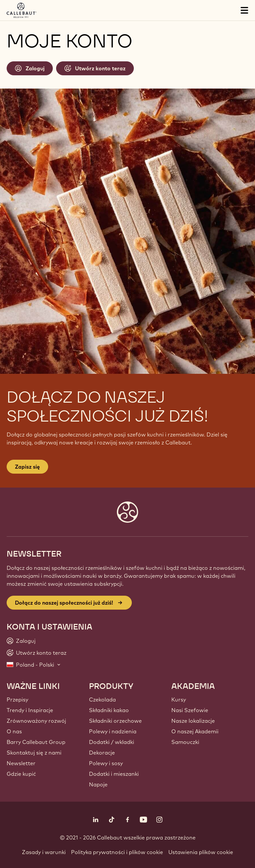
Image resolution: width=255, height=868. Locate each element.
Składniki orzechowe (115, 721)
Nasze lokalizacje (193, 721)
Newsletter (21, 763)
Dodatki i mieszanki (114, 774)
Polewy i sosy (106, 763)
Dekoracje (102, 753)
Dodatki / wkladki (112, 742)
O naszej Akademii (195, 731)
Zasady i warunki (44, 852)
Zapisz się (27, 467)
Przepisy (17, 700)
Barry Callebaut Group (36, 742)
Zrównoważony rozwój (36, 721)
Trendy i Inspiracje (30, 710)
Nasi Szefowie (190, 710)
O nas (14, 731)
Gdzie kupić (21, 774)
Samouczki (185, 742)
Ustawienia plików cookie (201, 852)
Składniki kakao (109, 710)
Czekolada (102, 700)
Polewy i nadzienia (113, 731)
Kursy (179, 700)
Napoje (98, 784)
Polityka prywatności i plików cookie (117, 852)
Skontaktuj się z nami (34, 753)
